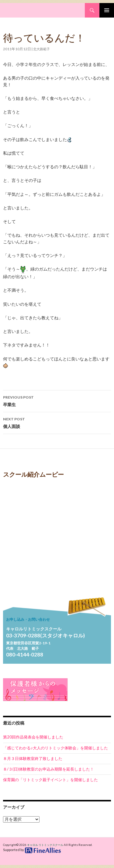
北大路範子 (41, 49)
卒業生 (57, 400)
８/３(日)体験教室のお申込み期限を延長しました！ (48, 769)
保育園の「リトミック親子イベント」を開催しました (50, 780)
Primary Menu (107, 10)
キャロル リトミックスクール (45, 845)
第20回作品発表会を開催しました (33, 737)
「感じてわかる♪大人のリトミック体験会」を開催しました (55, 748)
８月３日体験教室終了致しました (33, 758)
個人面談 (57, 422)
